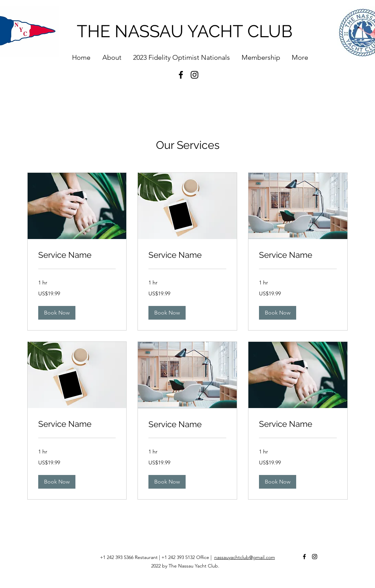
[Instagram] (194, 75)
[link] (77, 255)
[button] (57, 313)
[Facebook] (181, 75)
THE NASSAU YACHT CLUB (185, 31)
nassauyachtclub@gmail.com (245, 557)
